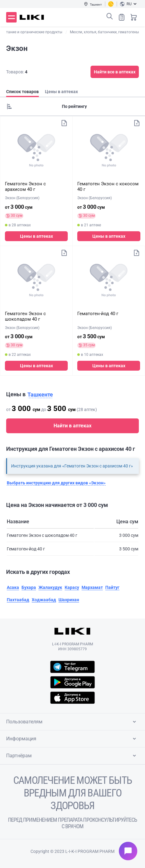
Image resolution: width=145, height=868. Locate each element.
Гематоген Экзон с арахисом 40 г (25, 187)
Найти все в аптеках (115, 72)
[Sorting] (72, 106)
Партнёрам (72, 756)
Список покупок (122, 17)
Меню (11, 17)
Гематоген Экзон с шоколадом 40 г (25, 316)
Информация (72, 739)
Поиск (110, 16)
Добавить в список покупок (64, 123)
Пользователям (72, 722)
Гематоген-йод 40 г (98, 314)
